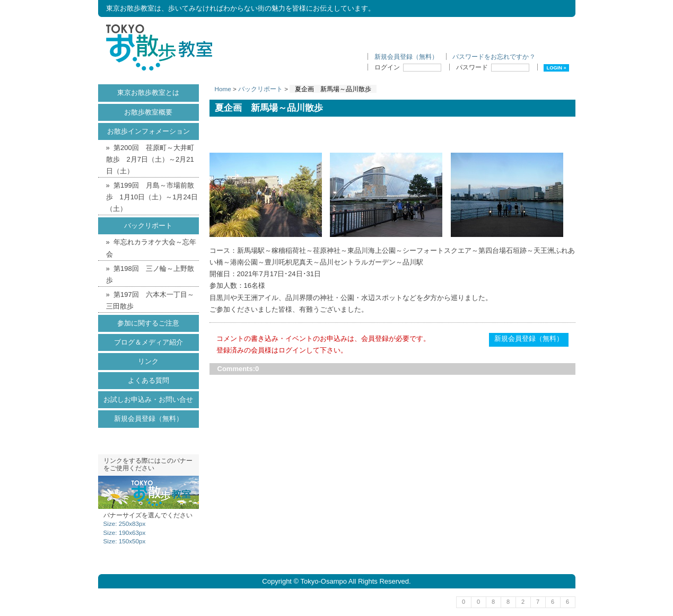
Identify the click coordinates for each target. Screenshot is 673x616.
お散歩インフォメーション (148, 131)
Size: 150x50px (125, 541)
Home (223, 89)
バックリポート (260, 89)
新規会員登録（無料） (406, 56)
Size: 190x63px (125, 533)
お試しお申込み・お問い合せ (148, 399)
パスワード (493, 67)
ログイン (408, 67)
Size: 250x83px (125, 523)
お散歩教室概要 (148, 112)
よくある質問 (148, 380)
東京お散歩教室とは (148, 93)
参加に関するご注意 (148, 323)
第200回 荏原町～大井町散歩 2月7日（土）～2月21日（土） (150, 159)
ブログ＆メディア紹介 (148, 342)
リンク (148, 361)
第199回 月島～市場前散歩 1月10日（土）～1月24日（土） (152, 197)
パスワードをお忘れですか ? (493, 56)
